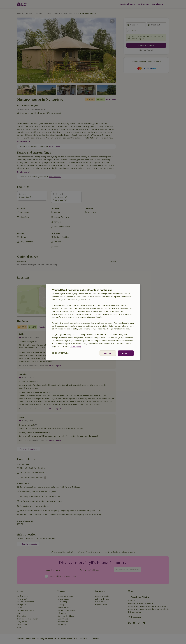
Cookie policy (75, 347)
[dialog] (93, 322)
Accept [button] (126, 353)
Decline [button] (108, 353)
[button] (60, 353)
